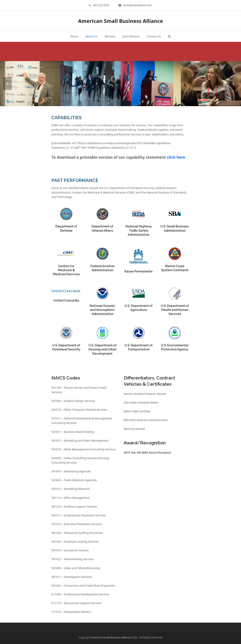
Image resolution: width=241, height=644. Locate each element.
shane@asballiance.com (138, 5)
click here (176, 157)
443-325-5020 (101, 5)
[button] (169, 36)
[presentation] (7, 83)
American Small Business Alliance (120, 21)
